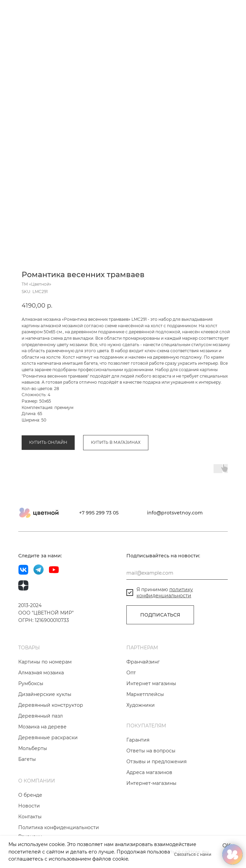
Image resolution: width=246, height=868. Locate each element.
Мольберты (33, 772)
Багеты (27, 783)
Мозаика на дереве (42, 750)
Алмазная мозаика (41, 407)
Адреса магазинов (149, 796)
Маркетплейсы (145, 718)
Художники (141, 729)
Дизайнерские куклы (45, 718)
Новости (29, 829)
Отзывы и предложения (156, 785)
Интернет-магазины (151, 807)
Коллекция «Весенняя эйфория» (99, 407)
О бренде (30, 819)
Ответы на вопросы (151, 774)
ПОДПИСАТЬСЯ (160, 638)
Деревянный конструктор (51, 729)
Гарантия (138, 764)
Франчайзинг (143, 685)
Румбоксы (31, 707)
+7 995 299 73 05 (99, 536)
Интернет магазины (151, 707)
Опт (131, 696)
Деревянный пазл (41, 740)
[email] (177, 597)
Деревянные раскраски (48, 761)
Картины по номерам (45, 685)
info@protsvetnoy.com (175, 536)
